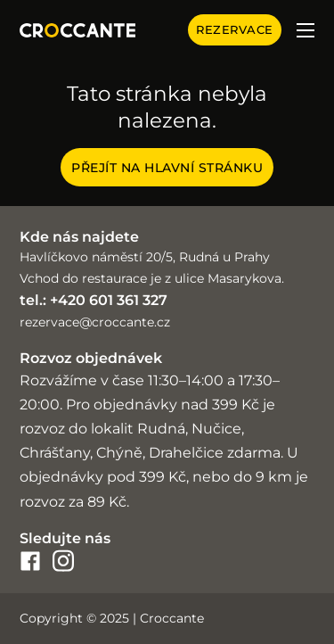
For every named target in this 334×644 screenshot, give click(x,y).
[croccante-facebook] (30, 561)
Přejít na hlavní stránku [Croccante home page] (167, 168)
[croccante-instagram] (63, 561)
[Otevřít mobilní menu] (305, 30)
